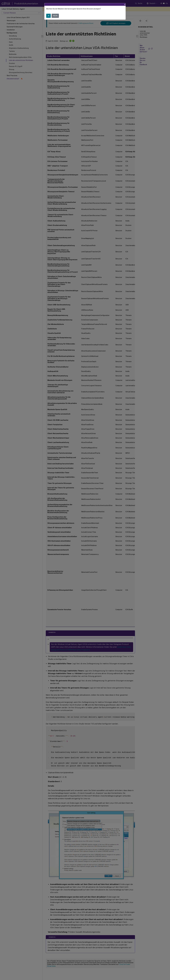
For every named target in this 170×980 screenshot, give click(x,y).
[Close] (125, 4)
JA (48, 16)
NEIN (55, 16)
